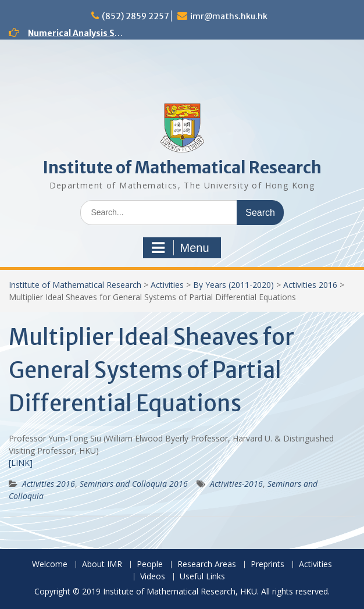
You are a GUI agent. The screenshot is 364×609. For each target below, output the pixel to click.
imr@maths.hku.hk (229, 16)
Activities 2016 (310, 285)
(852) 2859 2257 (135, 16)
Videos (153, 577)
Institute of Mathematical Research (182, 168)
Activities (167, 285)
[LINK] (21, 463)
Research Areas (207, 565)
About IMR (102, 565)
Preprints (267, 565)
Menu (180, 248)
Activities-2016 (236, 484)
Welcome (50, 565)
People (150, 565)
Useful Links (202, 577)
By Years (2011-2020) (233, 285)
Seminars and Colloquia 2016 (134, 484)
